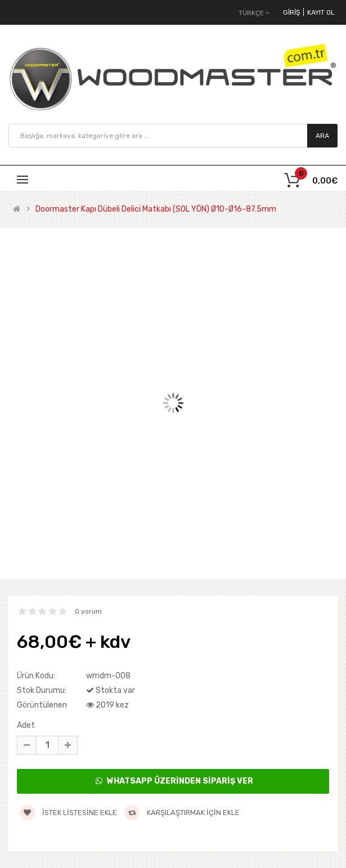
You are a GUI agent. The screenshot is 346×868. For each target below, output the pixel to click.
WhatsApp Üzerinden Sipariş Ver (174, 781)
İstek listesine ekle (68, 813)
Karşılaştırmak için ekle (182, 813)
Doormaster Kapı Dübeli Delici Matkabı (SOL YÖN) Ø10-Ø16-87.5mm (156, 209)
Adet (26, 725)
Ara (322, 136)
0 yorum (88, 611)
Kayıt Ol (321, 12)
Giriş (291, 12)
